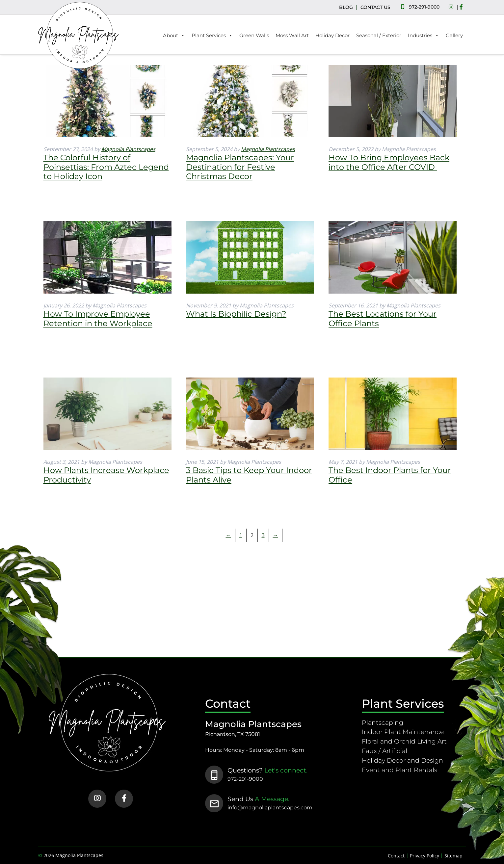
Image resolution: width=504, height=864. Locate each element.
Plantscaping (383, 722)
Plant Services (212, 36)
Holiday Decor (332, 35)
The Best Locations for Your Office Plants (383, 319)
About (174, 36)
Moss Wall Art (292, 35)
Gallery (454, 35)
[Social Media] (453, 7)
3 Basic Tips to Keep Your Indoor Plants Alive (249, 475)
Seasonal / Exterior (379, 35)
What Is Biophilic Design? (236, 314)
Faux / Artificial (385, 751)
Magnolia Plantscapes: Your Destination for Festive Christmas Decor (240, 167)
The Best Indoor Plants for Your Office (390, 475)
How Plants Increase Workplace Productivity (106, 475)
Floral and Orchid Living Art (404, 741)
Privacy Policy (424, 856)
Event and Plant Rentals (399, 770)
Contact (396, 856)
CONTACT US (375, 7)
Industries (424, 36)
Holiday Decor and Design (402, 760)
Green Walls (254, 35)
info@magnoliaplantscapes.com (270, 808)
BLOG (346, 7)
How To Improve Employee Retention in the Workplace (98, 319)
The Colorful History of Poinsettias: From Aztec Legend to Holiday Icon (106, 167)
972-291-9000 (424, 7)
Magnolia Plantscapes (128, 149)
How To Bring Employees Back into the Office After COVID (389, 162)
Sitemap (453, 856)
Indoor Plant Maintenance (403, 732)
